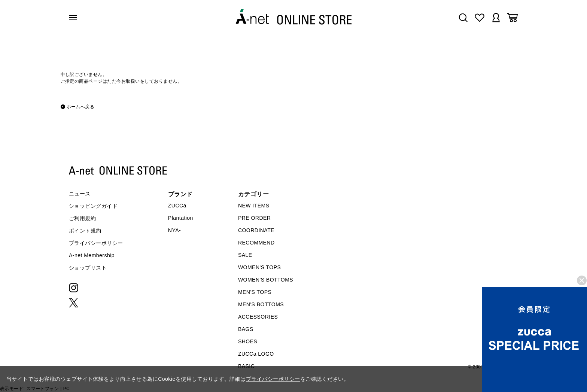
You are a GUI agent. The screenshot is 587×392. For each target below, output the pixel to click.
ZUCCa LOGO (256, 354)
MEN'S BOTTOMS (261, 304)
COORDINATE (256, 230)
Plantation (181, 218)
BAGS (246, 329)
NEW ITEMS (254, 206)
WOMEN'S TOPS (260, 267)
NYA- (174, 230)
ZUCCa (177, 206)
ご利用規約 (82, 218)
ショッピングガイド (93, 206)
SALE (245, 255)
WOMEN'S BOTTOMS (266, 280)
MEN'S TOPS (255, 292)
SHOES (248, 341)
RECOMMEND (256, 243)
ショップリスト (88, 268)
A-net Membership (92, 255)
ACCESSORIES (258, 317)
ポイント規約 (85, 231)
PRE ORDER (255, 218)
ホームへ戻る (81, 107)
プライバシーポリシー (96, 243)
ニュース (80, 194)
